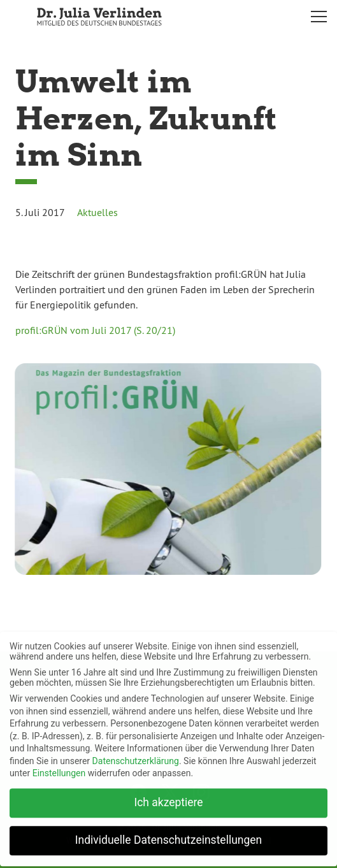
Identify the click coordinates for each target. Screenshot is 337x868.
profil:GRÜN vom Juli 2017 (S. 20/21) (95, 330)
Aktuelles (97, 212)
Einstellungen (59, 767)
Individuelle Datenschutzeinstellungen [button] (168, 834)
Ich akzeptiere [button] (168, 797)
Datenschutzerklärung (136, 755)
